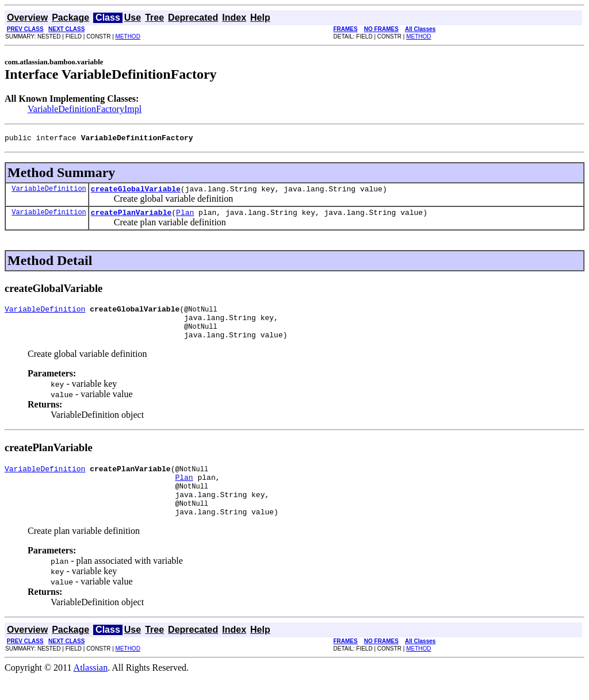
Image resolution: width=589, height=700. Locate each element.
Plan (185, 217)
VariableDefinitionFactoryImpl (85, 109)
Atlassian (91, 690)
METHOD (128, 36)
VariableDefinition (49, 192)
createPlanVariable (131, 217)
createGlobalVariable (136, 192)
